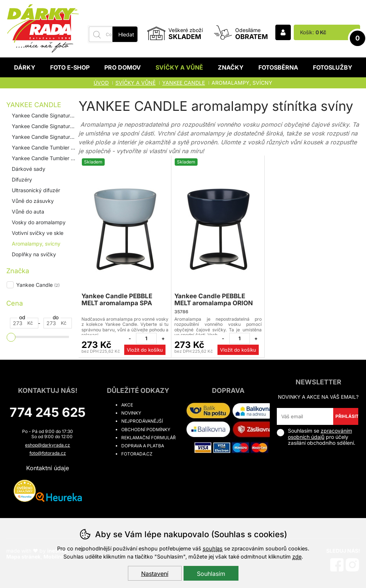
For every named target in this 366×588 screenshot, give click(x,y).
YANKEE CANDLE (34, 105)
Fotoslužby (333, 67)
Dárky (25, 67)
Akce (127, 405)
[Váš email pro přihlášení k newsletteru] (305, 416)
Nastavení (155, 574)
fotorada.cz (137, 454)
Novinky (131, 413)
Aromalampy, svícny (36, 244)
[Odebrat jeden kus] (130, 338)
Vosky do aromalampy (39, 222)
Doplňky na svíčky (34, 254)
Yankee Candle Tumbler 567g (44, 158)
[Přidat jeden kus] (163, 338)
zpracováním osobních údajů (320, 434)
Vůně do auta (28, 212)
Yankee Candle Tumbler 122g (44, 147)
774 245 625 (48, 412)
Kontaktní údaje (48, 468)
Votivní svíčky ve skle (38, 233)
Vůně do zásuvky (33, 201)
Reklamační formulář (149, 438)
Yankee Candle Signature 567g (44, 137)
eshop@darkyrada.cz (48, 445)
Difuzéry (22, 179)
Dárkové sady (29, 169)
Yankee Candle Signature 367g (44, 126)
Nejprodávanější (142, 421)
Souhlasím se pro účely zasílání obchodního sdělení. (316, 437)
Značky (231, 67)
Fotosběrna (278, 67)
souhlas (213, 548)
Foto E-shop (70, 67)
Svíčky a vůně (179, 67)
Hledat (126, 34)
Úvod (101, 83)
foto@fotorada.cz (48, 453)
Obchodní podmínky (146, 429)
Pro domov (123, 67)
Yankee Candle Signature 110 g (44, 115)
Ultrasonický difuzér (36, 190)
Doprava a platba (143, 446)
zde (297, 557)
